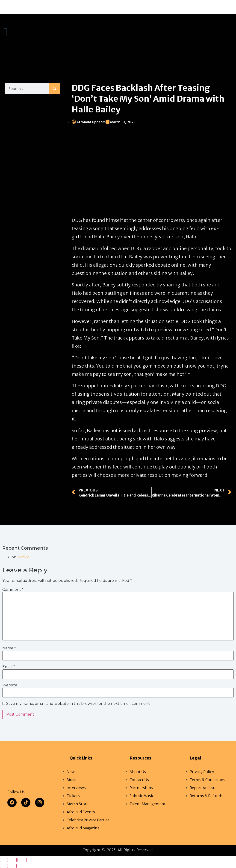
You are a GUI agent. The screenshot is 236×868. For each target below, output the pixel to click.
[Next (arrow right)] (13, 866)
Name (9, 648)
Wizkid (24, 557)
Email (9, 667)
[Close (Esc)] (30, 860)
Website (10, 685)
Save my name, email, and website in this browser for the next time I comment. (78, 704)
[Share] (21, 860)
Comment (13, 590)
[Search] (54, 89)
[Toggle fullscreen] (13, 860)
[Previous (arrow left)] (4, 866)
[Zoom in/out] (4, 860)
